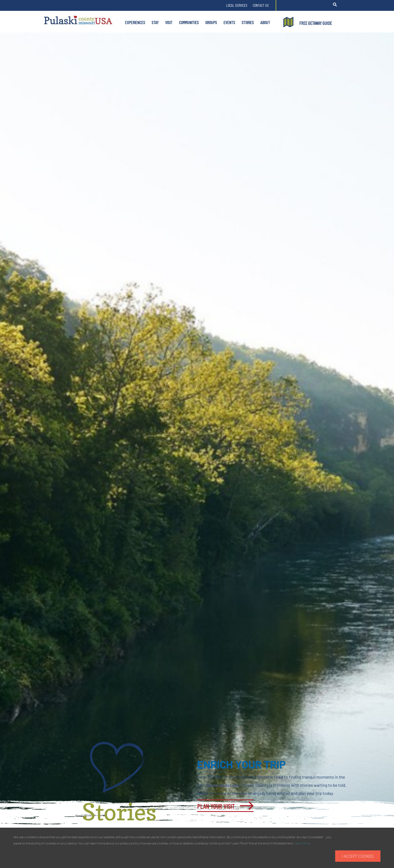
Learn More (302, 843)
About (265, 22)
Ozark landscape (223, 785)
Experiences (135, 22)
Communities (189, 22)
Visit (169, 22)
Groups (211, 22)
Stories (248, 22)
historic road (270, 777)
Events (229, 22)
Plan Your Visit (216, 806)
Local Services (237, 5)
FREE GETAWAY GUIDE (316, 23)
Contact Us (261, 5)
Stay (155, 22)
